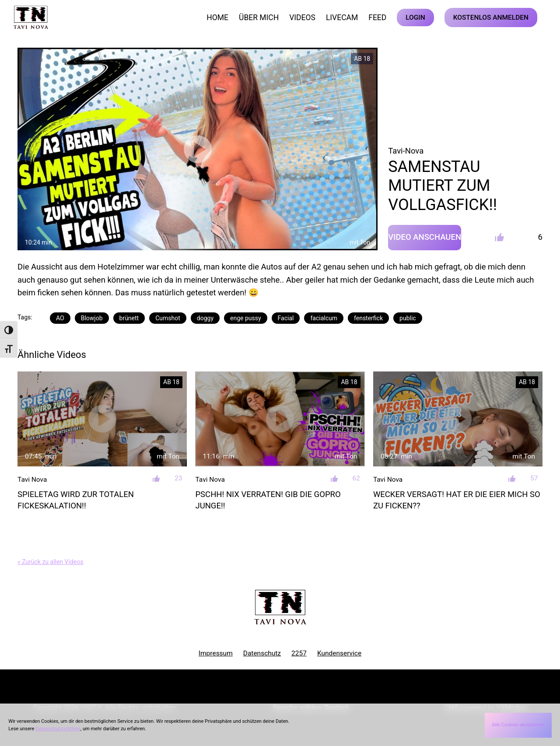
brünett (129, 318)
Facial (286, 318)
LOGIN (415, 18)
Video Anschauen (425, 237)
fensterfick (368, 318)
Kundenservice (339, 653)
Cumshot (168, 318)
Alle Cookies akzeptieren (518, 725)
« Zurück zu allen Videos (50, 562)
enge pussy (246, 318)
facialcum (324, 318)
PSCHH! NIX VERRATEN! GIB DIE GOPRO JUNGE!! (268, 500)
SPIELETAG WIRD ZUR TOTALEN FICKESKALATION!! (76, 500)
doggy (205, 318)
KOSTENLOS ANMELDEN (491, 18)
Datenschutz (262, 653)
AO (60, 318)
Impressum (216, 653)
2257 (299, 653)
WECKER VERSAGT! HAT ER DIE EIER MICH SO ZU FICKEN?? (457, 500)
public (408, 318)
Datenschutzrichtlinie (58, 729)
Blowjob (92, 318)
